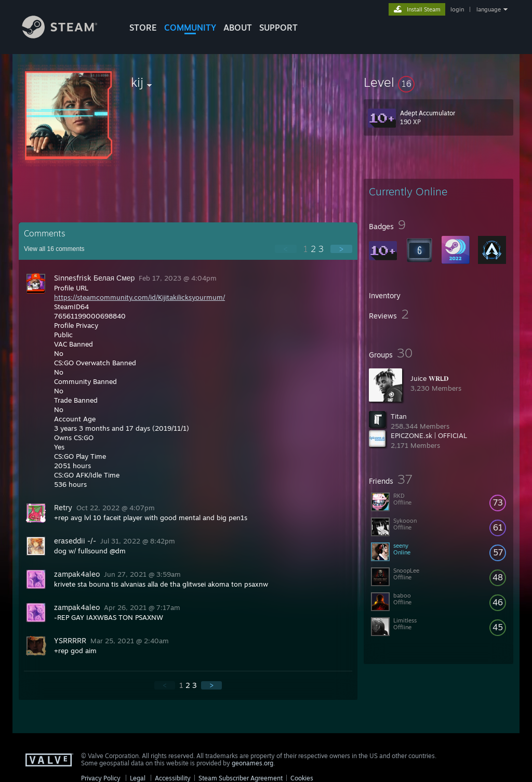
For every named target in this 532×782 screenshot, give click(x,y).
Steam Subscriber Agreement (241, 778)
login (457, 9)
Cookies (302, 778)
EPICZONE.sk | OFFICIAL (429, 435)
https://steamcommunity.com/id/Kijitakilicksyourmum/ (139, 297)
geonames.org (252, 763)
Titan (399, 416)
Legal (138, 778)
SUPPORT (278, 28)
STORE (143, 28)
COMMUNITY (190, 28)
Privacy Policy (101, 778)
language (489, 9)
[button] (438, 82)
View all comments (54, 249)
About (238, 28)
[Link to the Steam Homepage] (68, 36)
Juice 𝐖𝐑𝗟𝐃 (429, 378)
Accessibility (173, 778)
